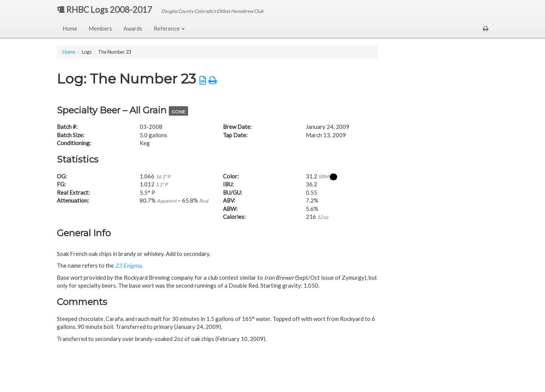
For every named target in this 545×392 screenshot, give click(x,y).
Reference (169, 28)
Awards (133, 28)
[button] (486, 28)
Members (100, 28)
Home (70, 28)
